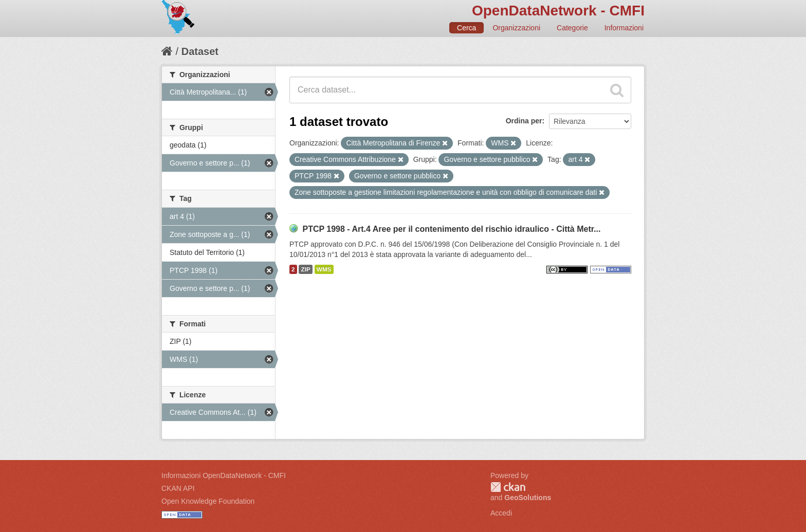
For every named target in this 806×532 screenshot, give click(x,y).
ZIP (305, 269)
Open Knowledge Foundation (208, 501)
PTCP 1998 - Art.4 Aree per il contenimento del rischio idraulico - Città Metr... (451, 229)
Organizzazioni (516, 28)
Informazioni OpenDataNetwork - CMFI (224, 475)
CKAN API (178, 488)
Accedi (501, 513)
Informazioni (624, 28)
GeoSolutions (528, 498)
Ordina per (524, 121)
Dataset (200, 51)
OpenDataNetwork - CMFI (558, 11)
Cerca (466, 28)
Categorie (572, 28)
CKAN (508, 487)
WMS (324, 269)
